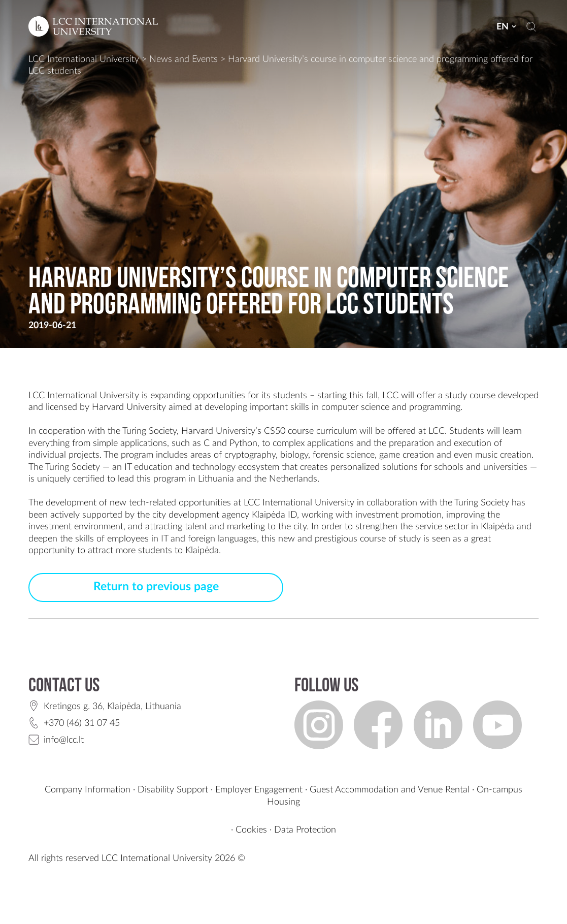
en (507, 27)
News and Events (184, 59)
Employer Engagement (259, 790)
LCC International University (84, 59)
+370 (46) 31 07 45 (82, 723)
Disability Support (173, 790)
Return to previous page (156, 587)
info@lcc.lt (64, 740)
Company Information (88, 790)
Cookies (251, 830)
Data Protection (305, 830)
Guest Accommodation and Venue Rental (390, 790)
